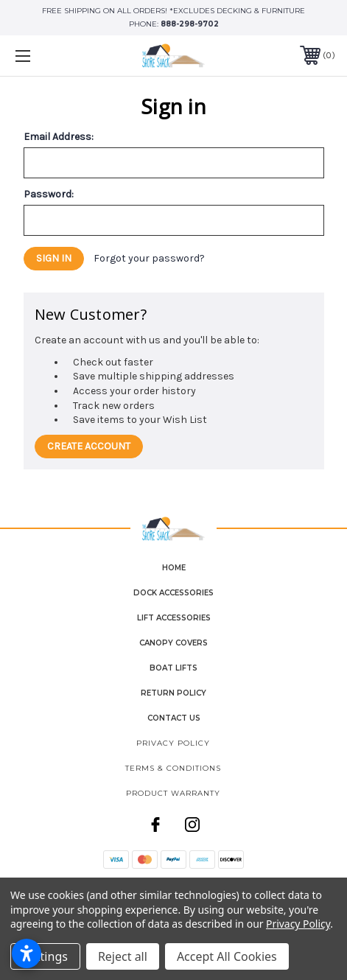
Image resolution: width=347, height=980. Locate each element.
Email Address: (59, 137)
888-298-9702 (190, 24)
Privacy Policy (173, 743)
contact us (174, 718)
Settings (45, 956)
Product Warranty (173, 793)
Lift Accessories (174, 618)
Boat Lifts (173, 668)
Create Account (89, 446)
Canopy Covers (173, 643)
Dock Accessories (173, 593)
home (174, 568)
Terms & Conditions (173, 768)
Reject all (123, 956)
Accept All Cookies (227, 956)
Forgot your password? (149, 258)
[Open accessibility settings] (27, 953)
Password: (49, 195)
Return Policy (173, 693)
